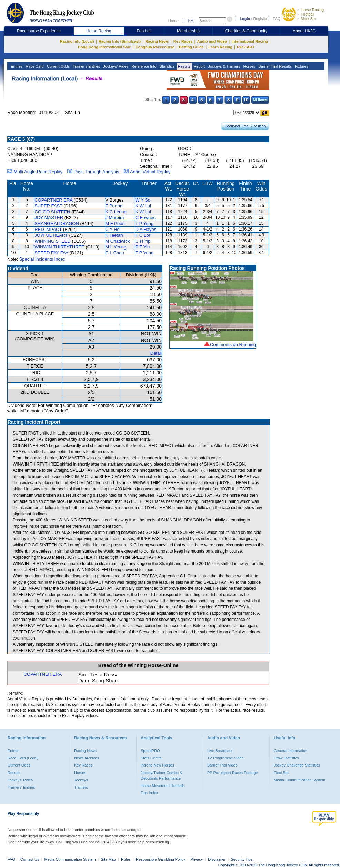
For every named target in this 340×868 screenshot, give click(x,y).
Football (307, 14)
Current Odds (58, 66)
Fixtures (301, 66)
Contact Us (30, 859)
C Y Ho (112, 229)
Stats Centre (151, 758)
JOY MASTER (49, 218)
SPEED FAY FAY (51, 253)
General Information (291, 751)
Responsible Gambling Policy (161, 859)
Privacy (197, 859)
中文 (190, 21)
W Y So (143, 200)
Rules (126, 859)
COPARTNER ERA (53, 200)
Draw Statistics (286, 758)
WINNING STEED (53, 241)
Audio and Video (212, 41)
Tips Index (149, 793)
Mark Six (308, 19)
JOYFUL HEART (51, 235)
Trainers (81, 787)
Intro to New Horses (157, 765)
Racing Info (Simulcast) (120, 41)
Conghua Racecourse (155, 47)
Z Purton (114, 206)
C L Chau (114, 253)
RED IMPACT (48, 229)
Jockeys (81, 780)
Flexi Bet (281, 773)
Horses (249, 66)
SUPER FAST (48, 206)
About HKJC (304, 31)
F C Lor (143, 235)
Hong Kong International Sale (104, 47)
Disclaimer (217, 859)
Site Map (108, 859)
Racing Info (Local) (77, 41)
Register (260, 19)
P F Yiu (142, 247)
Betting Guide (191, 47)
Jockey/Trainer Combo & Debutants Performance (162, 776)
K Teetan (114, 235)
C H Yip (143, 241)
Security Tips (242, 859)
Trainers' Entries (21, 787)
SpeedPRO (150, 751)
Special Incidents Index (42, 259)
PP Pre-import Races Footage (233, 773)
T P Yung (144, 223)
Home (173, 21)
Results (184, 66)
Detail (156, 353)
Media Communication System (299, 780)
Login (245, 19)
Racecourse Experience (39, 31)
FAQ (277, 19)
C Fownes (145, 218)
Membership (188, 31)
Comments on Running (233, 345)
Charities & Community (246, 31)
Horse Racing (312, 10)
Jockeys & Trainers (223, 66)
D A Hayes (146, 229)
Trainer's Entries (86, 66)
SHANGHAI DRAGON (57, 223)
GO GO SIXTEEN (52, 212)
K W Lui (143, 206)
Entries (16, 66)
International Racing (250, 41)
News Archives (87, 758)
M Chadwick (117, 241)
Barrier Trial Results (274, 66)
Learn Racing (220, 47)
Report (199, 66)
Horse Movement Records (163, 786)
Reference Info (143, 66)
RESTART (246, 47)
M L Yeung (116, 247)
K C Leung (116, 212)
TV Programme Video (226, 758)
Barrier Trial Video (222, 765)
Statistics (167, 66)
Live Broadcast (220, 751)
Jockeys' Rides (115, 66)
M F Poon (115, 223)
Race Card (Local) (23, 758)
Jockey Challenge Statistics (297, 765)
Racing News (157, 41)
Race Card (34, 66)
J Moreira (114, 218)
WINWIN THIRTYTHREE (59, 247)
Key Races (183, 41)
